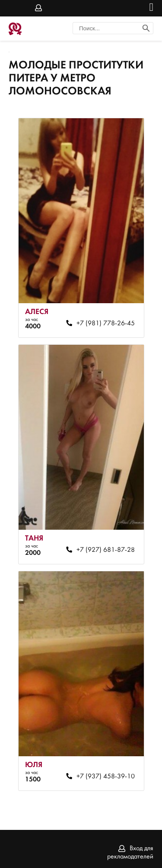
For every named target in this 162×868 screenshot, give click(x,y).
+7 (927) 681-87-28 (106, 550)
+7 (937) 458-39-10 (106, 777)
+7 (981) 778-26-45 (106, 324)
